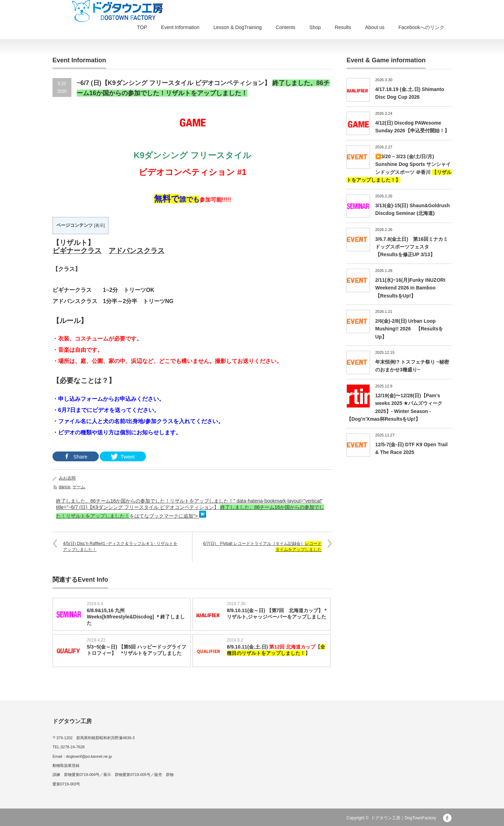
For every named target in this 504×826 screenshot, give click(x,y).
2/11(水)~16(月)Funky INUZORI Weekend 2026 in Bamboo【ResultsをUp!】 (410, 288)
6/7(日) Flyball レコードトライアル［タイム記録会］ (262, 547)
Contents (286, 27)
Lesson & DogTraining (238, 27)
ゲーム (79, 487)
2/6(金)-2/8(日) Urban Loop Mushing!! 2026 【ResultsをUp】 (409, 329)
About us (375, 27)
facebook (447, 818)
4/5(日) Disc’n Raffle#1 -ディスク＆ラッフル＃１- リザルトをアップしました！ (120, 547)
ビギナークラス (77, 251)
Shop (315, 27)
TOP (142, 27)
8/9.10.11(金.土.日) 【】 (276, 650)
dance (65, 487)
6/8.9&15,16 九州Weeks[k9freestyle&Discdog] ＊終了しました (136, 617)
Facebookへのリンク (422, 27)
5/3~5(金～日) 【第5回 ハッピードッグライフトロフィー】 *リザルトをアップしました (136, 650)
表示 (99, 225)
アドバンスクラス (136, 251)
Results (343, 27)
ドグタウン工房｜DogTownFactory (404, 818)
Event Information (180, 27)
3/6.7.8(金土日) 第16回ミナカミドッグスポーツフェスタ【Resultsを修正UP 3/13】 (412, 247)
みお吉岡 (67, 478)
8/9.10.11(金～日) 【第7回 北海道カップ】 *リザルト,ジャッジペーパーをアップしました (277, 614)
